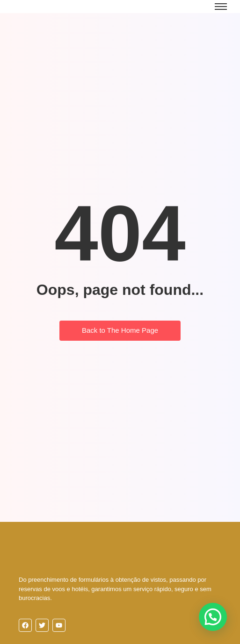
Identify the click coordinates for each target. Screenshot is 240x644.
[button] (213, 617)
